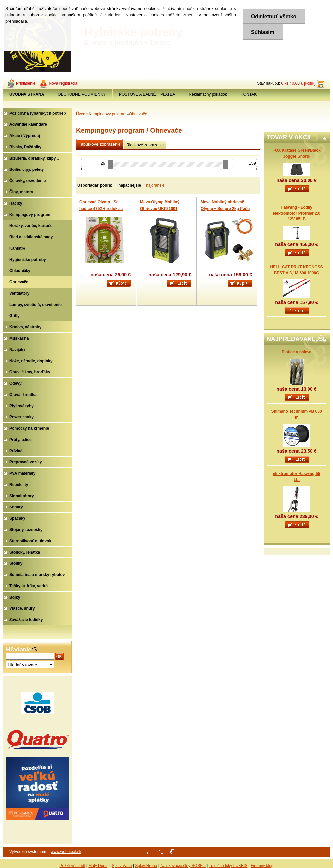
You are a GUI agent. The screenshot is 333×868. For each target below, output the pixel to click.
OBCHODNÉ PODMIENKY (82, 94)
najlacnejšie (130, 185)
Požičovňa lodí (72, 866)
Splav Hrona (146, 866)
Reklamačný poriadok (208, 94)
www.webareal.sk (66, 852)
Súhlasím (263, 32)
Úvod (81, 114)
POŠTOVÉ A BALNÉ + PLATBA (147, 94)
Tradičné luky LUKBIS (228, 866)
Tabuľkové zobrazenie (100, 144)
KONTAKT (250, 94)
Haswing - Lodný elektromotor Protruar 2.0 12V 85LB (297, 213)
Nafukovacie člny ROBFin (183, 866)
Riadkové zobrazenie (145, 145)
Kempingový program (108, 114)
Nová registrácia (63, 83)
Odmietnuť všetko (274, 16)
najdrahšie (155, 185)
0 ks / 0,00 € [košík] (298, 83)
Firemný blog (262, 866)
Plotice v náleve (297, 352)
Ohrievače (138, 114)
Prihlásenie (26, 83)
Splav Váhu (122, 866)
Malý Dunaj (98, 866)
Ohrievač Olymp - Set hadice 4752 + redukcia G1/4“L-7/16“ (101, 208)
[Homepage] (27, 94)
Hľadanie (19, 650)
